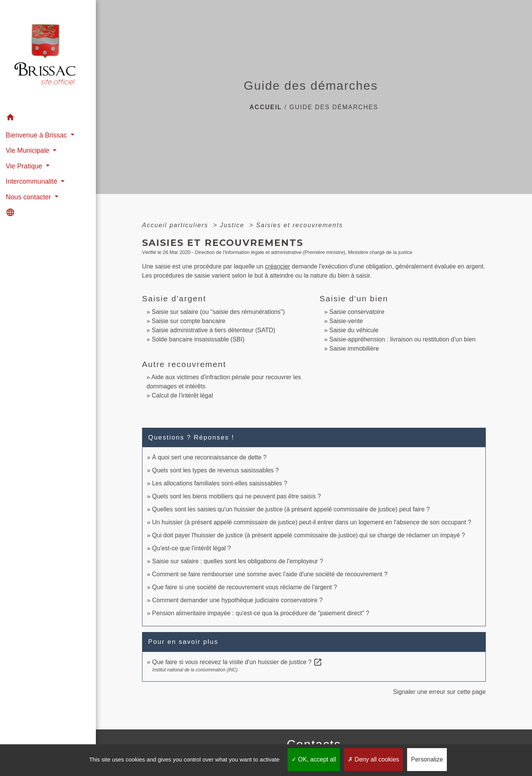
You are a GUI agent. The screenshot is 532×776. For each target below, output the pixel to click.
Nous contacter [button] (29, 197)
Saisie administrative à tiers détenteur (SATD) (213, 330)
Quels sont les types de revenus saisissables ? (215, 470)
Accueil (266, 107)
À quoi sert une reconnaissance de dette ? (209, 457)
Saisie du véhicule (354, 330)
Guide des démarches (334, 107)
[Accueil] (48, 55)
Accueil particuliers (176, 225)
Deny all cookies (374, 759)
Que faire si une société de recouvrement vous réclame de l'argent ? (244, 587)
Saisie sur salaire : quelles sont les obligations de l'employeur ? (238, 561)
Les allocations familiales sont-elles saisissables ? (220, 483)
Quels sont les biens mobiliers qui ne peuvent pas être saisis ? (236, 496)
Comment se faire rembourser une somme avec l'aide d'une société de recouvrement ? (270, 574)
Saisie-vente (346, 321)
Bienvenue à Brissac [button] (37, 135)
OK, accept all (314, 759)
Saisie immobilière (354, 348)
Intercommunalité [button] (32, 181)
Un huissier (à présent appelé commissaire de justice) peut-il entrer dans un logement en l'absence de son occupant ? (312, 522)
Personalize (427, 759)
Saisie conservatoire (357, 312)
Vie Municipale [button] (28, 150)
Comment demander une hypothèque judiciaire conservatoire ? (237, 600)
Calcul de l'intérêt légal (182, 395)
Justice (233, 225)
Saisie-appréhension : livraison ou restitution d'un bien (402, 339)
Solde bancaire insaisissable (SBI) (198, 339)
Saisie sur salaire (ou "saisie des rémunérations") (218, 312)
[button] (48, 119)
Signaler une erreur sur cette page (439, 692)
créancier (278, 266)
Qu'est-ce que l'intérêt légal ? (191, 548)
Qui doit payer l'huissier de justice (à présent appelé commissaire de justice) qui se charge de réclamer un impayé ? (308, 535)
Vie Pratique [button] (25, 166)
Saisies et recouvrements (299, 225)
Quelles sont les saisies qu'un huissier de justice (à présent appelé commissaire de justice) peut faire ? (291, 509)
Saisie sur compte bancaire (188, 321)
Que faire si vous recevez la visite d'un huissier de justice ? (237, 662)
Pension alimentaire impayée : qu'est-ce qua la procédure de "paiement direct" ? (261, 613)
